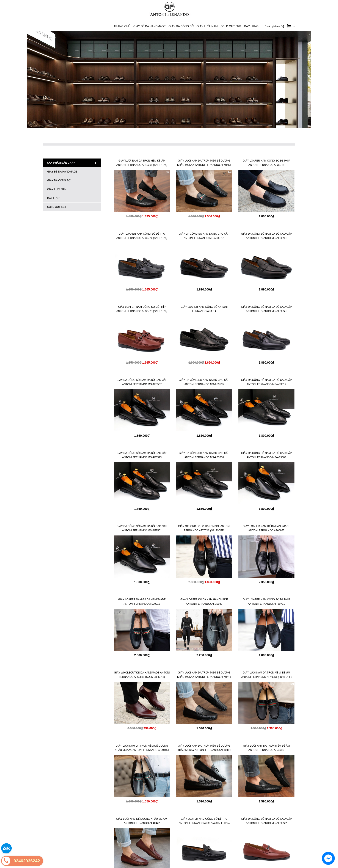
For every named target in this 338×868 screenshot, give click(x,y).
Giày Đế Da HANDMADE (62, 172)
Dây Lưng (54, 198)
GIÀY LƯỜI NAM (57, 189)
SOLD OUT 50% (57, 207)
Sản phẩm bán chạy (72, 163)
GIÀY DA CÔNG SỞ (59, 181)
